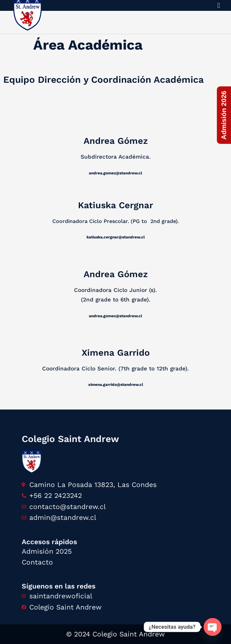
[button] (219, 5)
